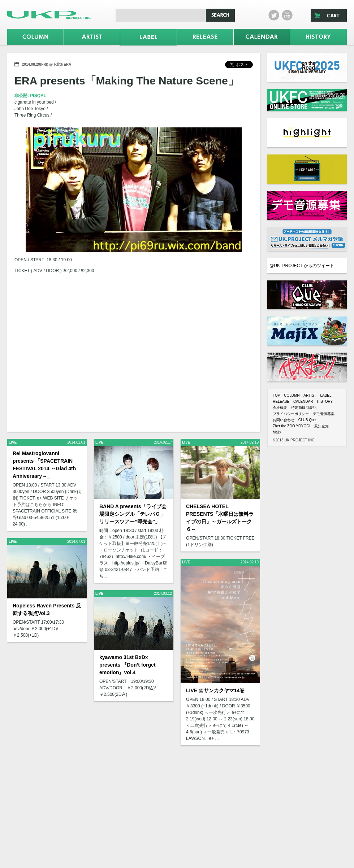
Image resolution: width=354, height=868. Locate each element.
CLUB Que (307, 420)
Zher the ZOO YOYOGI (292, 426)
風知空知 (321, 426)
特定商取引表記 (304, 408)
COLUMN (292, 395)
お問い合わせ (284, 420)
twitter (274, 15)
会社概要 (280, 408)
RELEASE (281, 402)
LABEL (326, 395)
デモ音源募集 (324, 414)
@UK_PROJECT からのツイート (302, 266)
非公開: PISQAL (30, 96)
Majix (277, 432)
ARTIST (310, 395)
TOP (276, 395)
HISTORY (325, 402)
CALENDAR (303, 402)
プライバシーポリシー (291, 414)
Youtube (287, 15)
